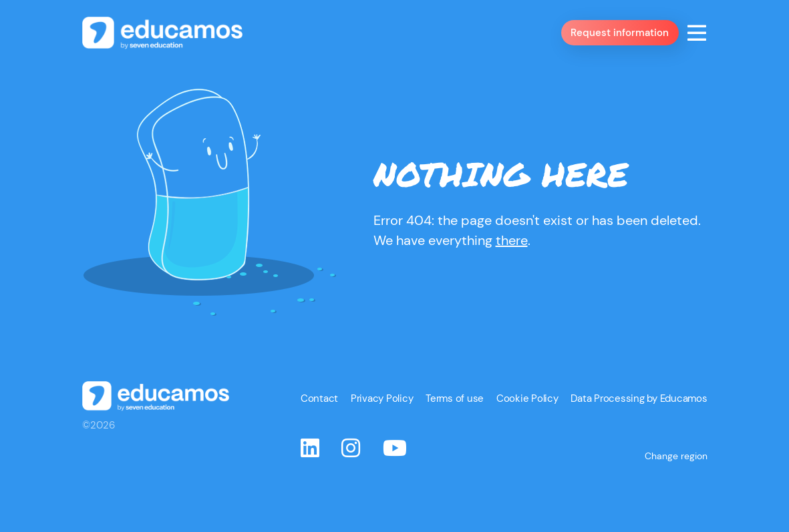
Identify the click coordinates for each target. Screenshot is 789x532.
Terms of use (472, 443)
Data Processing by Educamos (643, 443)
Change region (677, 488)
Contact (346, 443)
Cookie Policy (539, 443)
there (512, 265)
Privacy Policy (404, 443)
